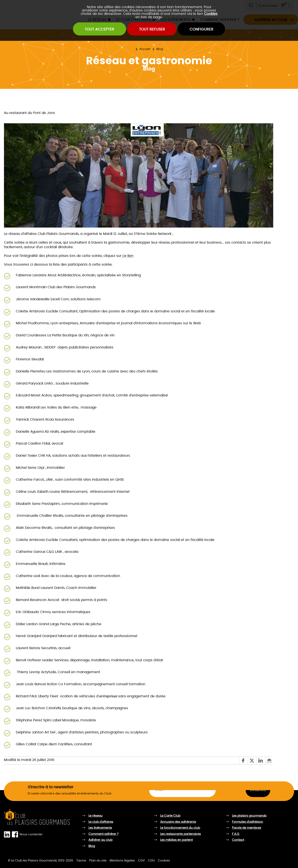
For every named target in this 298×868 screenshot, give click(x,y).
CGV (141, 861)
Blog (160, 49)
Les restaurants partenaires (181, 834)
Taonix (81, 861)
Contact (238, 840)
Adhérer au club (100, 840)
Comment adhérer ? (103, 834)
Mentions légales (122, 861)
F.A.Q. (236, 834)
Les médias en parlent (176, 840)
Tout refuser (152, 29)
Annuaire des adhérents (178, 822)
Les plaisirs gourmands (249, 816)
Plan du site (98, 861)
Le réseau (95, 816)
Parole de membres (247, 828)
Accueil (145, 49)
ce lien (127, 256)
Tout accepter (99, 29)
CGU (151, 861)
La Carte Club (170, 816)
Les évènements (100, 828)
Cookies (211, 14)
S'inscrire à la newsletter (51, 787)
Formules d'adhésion (248, 822)
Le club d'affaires (101, 822)
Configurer (201, 29)
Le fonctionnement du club (180, 828)
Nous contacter (31, 835)
